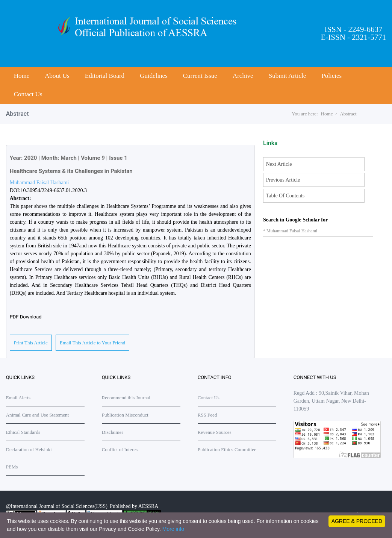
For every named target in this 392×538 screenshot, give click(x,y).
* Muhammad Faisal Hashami (290, 231)
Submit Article (288, 76)
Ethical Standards (23, 432)
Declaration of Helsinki (29, 449)
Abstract (348, 114)
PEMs (12, 467)
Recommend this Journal (126, 398)
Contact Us (28, 94)
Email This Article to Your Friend (93, 343)
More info (173, 529)
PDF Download (26, 317)
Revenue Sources (215, 432)
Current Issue (200, 76)
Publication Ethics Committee (227, 449)
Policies (331, 76)
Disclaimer (113, 432)
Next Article (279, 164)
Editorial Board (105, 76)
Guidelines (154, 76)
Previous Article (283, 180)
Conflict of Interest (120, 449)
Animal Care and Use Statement (38, 415)
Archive (243, 76)
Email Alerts (18, 398)
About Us (57, 76)
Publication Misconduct (125, 415)
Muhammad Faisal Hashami (39, 183)
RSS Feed (207, 415)
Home (22, 76)
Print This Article (31, 343)
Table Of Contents (285, 196)
